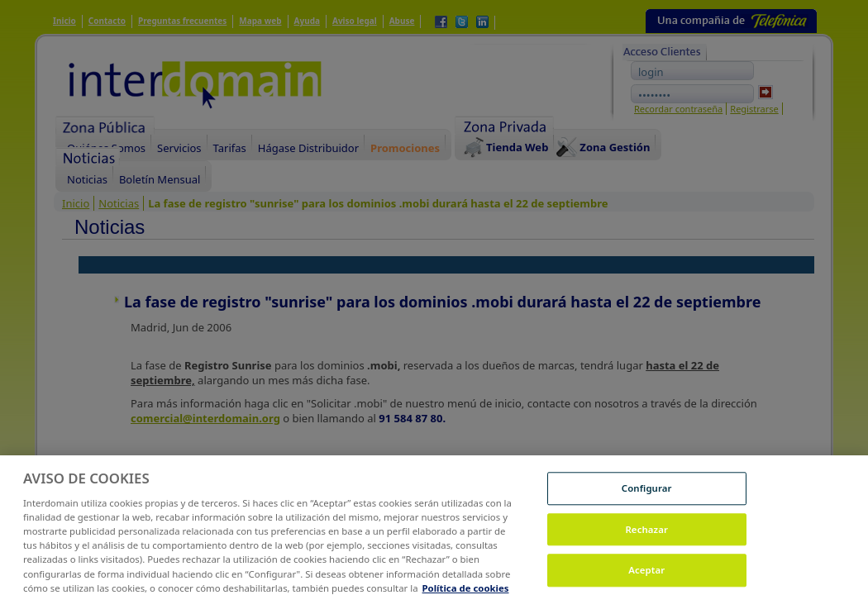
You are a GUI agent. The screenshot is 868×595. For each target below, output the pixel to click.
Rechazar (646, 535)
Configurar (647, 494)
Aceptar (646, 576)
